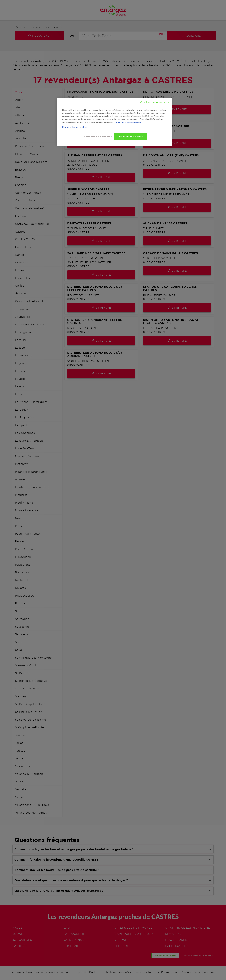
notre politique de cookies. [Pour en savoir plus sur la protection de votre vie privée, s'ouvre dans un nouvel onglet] (128, 122)
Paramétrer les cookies (97, 137)
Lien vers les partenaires (75, 127)
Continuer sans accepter (155, 102)
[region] (114, 122)
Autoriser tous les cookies (130, 137)
